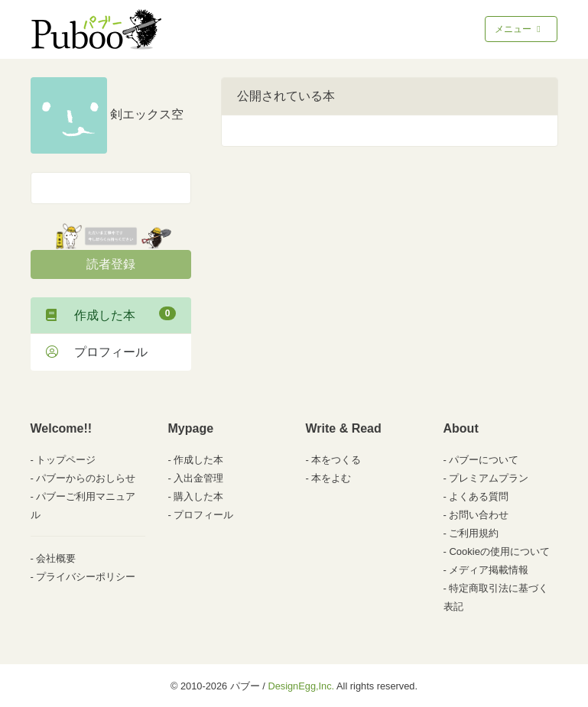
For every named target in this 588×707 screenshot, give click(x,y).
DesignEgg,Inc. (301, 686)
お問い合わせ (479, 515)
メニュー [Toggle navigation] (519, 29)
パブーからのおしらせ (86, 478)
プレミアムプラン (489, 478)
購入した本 (198, 496)
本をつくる (336, 460)
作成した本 (111, 314)
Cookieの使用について (499, 551)
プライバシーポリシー (86, 577)
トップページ (66, 460)
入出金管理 (198, 478)
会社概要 (56, 558)
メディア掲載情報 (489, 570)
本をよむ (331, 478)
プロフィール (97, 352)
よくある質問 (479, 496)
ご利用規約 (474, 533)
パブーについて (484, 460)
